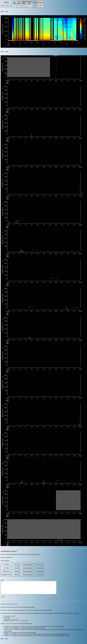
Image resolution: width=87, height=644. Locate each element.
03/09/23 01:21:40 (6, 6)
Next (6, 11)
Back (2, 11)
